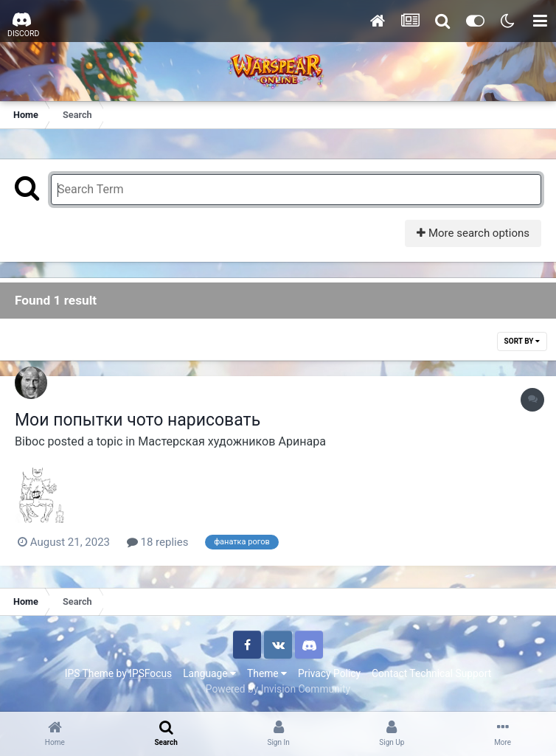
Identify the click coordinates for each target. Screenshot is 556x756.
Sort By (522, 341)
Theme (267, 673)
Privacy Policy (329, 673)
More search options (473, 233)
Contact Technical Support (431, 673)
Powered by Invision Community (278, 689)
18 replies (158, 542)
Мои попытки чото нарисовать (138, 420)
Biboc (30, 441)
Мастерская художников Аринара (232, 441)
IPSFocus (150, 673)
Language (209, 673)
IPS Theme (89, 673)
